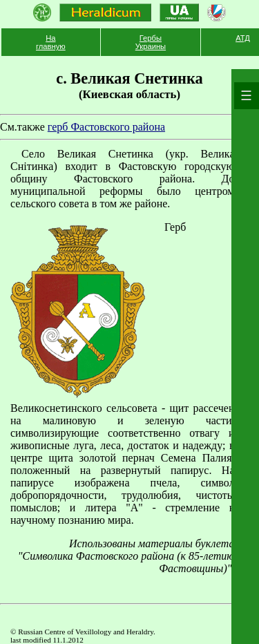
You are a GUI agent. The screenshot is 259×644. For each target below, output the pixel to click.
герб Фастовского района (106, 127)
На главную (51, 42)
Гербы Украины (151, 42)
